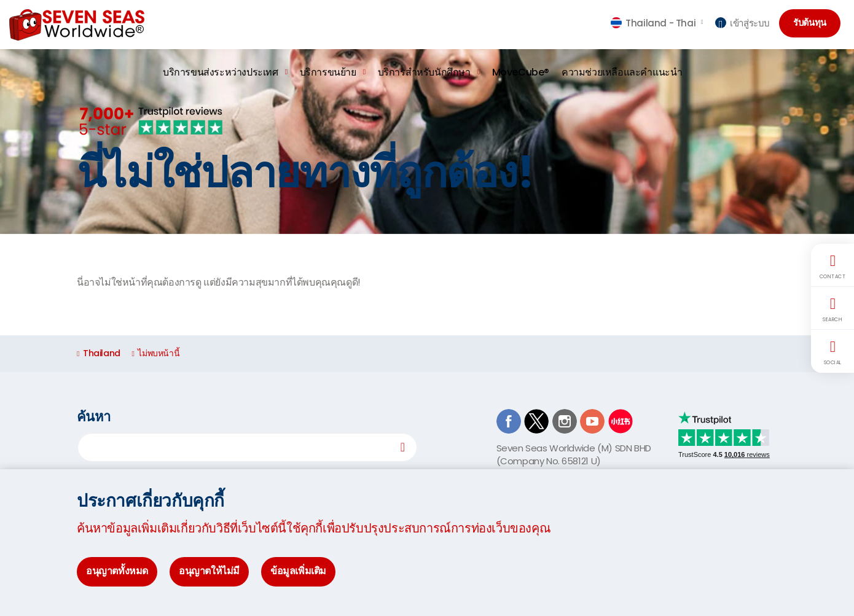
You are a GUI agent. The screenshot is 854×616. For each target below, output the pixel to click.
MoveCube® (521, 72)
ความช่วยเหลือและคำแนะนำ (622, 72)
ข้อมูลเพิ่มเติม (298, 571)
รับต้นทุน (812, 24)
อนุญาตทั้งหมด (117, 571)
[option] (427, 142)
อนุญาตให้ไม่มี (209, 571)
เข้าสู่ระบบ (742, 23)
